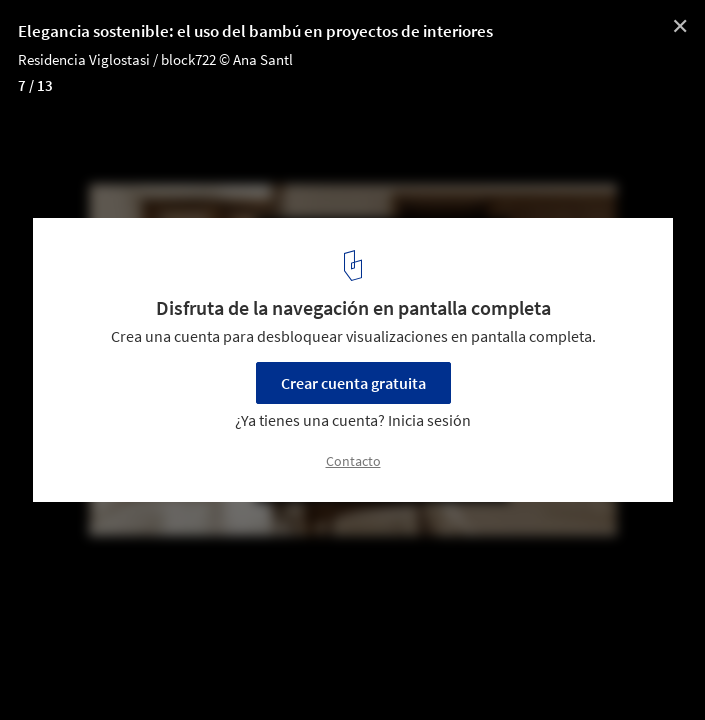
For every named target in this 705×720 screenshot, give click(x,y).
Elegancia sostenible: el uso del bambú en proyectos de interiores (255, 31)
